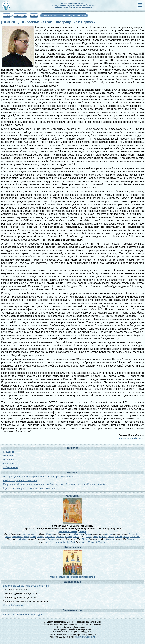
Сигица (40, 537)
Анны (89, 537)
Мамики (119, 537)
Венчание (8, 464)
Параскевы (132, 539)
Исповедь (8, 456)
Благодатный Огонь (131, 439)
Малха (85, 539)
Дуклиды (52, 539)
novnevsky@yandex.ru (85, 637)
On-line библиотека (13, 605)
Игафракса (17, 537)
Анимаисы (135, 537)
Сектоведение (20, 15)
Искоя (26, 537)
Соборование (10, 467)
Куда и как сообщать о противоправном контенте (29, 488)
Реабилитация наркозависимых (20, 480)
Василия (110, 539)
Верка (88, 534)
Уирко (126, 537)
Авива (131, 534)
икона (82, 531)
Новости (34, 15)
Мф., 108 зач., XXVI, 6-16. (94, 542)
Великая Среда (68, 531)
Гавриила (26, 534)
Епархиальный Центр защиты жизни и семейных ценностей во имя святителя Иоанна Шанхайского (57, 484)
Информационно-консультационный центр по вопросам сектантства (40, 477)
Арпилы (109, 534)
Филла (76, 537)
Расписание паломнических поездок (23, 614)
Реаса (8, 537)
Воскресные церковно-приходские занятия (26, 586)
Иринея (50, 534)
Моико (111, 537)
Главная (7, 15)
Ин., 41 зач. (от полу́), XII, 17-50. (60, 542)
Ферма (68, 537)
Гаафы (23, 539)
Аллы (95, 537)
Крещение (9, 452)
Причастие (9, 460)
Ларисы (103, 537)
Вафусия (79, 534)
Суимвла (60, 537)
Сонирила (50, 537)
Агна (138, 534)
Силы (33, 537)
